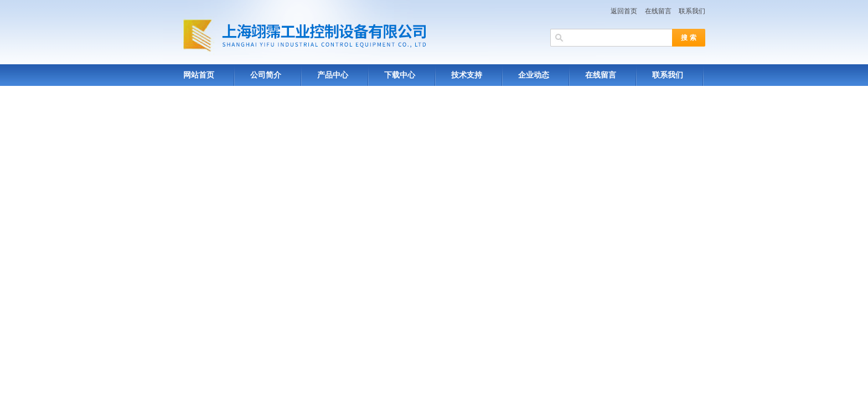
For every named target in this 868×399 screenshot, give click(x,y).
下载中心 (400, 75)
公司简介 (266, 75)
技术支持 (467, 75)
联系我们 (692, 11)
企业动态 (534, 75)
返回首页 (624, 11)
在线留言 (658, 11)
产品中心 (333, 75)
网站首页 (199, 75)
